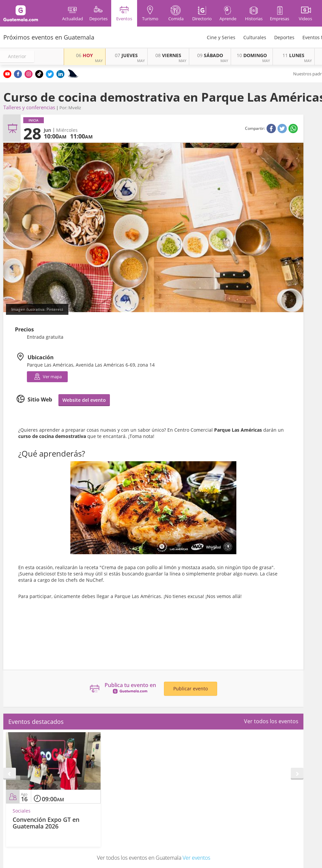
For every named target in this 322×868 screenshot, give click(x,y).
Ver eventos (196, 858)
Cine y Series (221, 37)
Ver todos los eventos (271, 721)
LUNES (293, 55)
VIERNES (168, 55)
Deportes (284, 37)
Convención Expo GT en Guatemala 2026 (46, 823)
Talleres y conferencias (29, 107)
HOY (84, 55)
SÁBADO (210, 55)
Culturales (255, 37)
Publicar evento (191, 689)
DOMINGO (252, 55)
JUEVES (126, 55)
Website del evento (84, 400)
